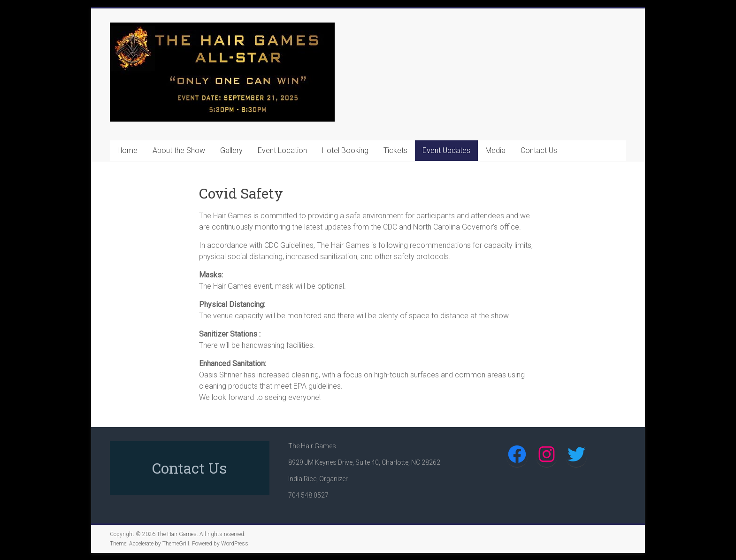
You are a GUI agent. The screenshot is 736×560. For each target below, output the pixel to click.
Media (495, 150)
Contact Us (539, 150)
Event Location (282, 150)
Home (127, 150)
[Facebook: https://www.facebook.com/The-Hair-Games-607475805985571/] (517, 454)
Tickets (395, 150)
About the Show (179, 150)
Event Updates (446, 150)
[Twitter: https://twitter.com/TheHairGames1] (576, 454)
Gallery (231, 150)
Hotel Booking (345, 150)
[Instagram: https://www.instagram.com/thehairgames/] (547, 454)
